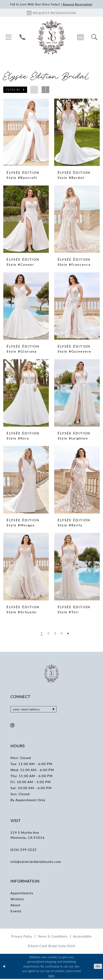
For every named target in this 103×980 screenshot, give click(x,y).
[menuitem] (9, 37)
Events (16, 912)
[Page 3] (55, 634)
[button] (9, 37)
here (51, 977)
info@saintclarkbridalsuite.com (36, 862)
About (15, 906)
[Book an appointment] (51, 13)
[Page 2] (48, 634)
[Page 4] (62, 634)
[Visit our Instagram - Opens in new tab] (12, 727)
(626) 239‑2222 (24, 850)
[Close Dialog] (5, 967)
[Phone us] (23, 37)
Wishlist (17, 900)
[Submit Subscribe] (58, 710)
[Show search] (94, 37)
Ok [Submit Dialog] (98, 967)
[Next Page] (69, 634)
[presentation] (26, 133)
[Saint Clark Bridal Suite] (51, 37)
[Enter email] (36, 710)
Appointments (22, 894)
